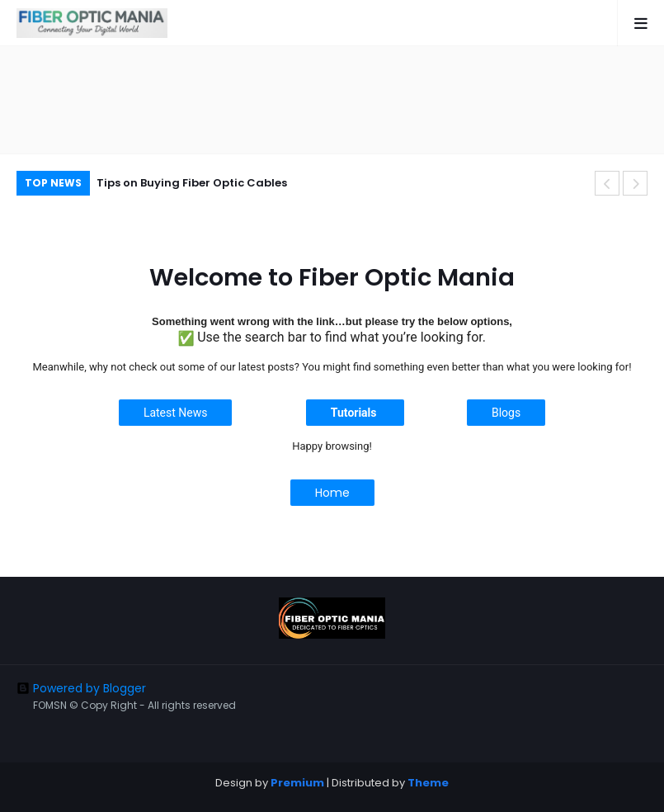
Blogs (506, 413)
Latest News (176, 413)
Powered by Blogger (81, 688)
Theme (428, 783)
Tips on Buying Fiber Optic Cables (192, 183)
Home (332, 493)
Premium (297, 783)
